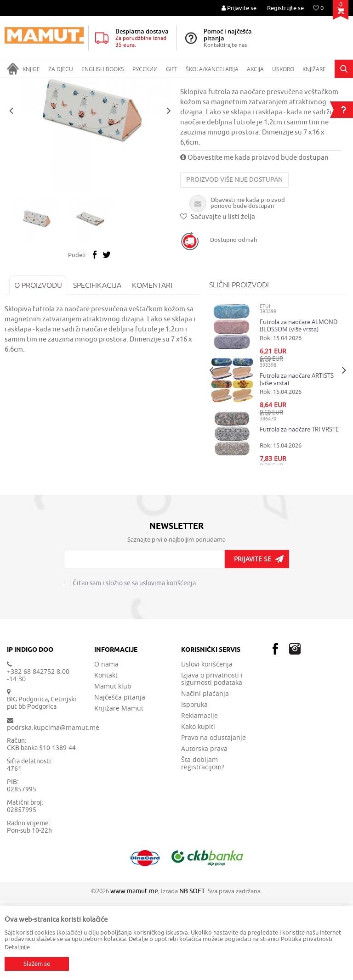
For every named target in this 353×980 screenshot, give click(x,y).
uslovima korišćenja (168, 663)
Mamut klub (113, 766)
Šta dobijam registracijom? (203, 843)
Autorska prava (204, 828)
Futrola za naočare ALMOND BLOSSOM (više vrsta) (299, 405)
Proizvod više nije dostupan (234, 259)
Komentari (152, 364)
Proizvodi (43, 84)
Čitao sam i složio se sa (134, 663)
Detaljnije (17, 947)
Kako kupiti (198, 806)
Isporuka (194, 784)
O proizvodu (38, 364)
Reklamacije (199, 795)
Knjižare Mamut (119, 788)
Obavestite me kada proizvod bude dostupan (254, 237)
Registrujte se (285, 8)
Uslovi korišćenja (207, 744)
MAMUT (14, 84)
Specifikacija (97, 364)
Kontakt (106, 755)
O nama (106, 744)
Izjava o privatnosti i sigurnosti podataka (212, 758)
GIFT (67, 84)
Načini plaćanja (205, 773)
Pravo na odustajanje (214, 817)
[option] (90, 190)
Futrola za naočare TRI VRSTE (299, 509)
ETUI (133, 84)
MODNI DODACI (100, 84)
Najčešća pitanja (120, 777)
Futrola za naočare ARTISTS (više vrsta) (297, 459)
